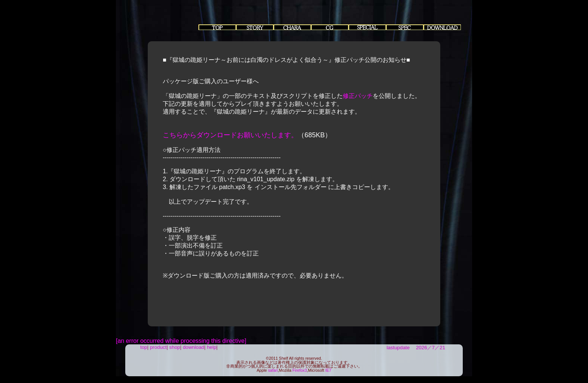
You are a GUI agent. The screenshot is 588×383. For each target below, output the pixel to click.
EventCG (330, 27)
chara (292, 27)
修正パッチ (358, 96)
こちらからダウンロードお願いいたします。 (230, 135)
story (255, 27)
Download (442, 27)
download (193, 347)
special (367, 27)
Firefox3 (300, 370)
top (217, 27)
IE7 (328, 370)
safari (273, 370)
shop (175, 347)
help (212, 347)
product (158, 347)
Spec (405, 27)
